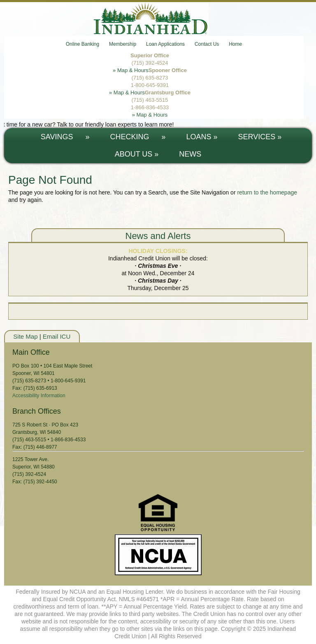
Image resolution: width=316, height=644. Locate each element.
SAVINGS (65, 137)
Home (235, 44)
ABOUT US (137, 154)
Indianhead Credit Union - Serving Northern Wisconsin (158, 19)
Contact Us (207, 44)
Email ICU (57, 336)
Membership (123, 44)
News (190, 154)
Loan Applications (165, 44)
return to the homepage (267, 192)
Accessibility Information (39, 396)
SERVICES (260, 137)
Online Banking (82, 44)
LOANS (202, 137)
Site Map (25, 336)
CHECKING (138, 137)
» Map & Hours (131, 70)
